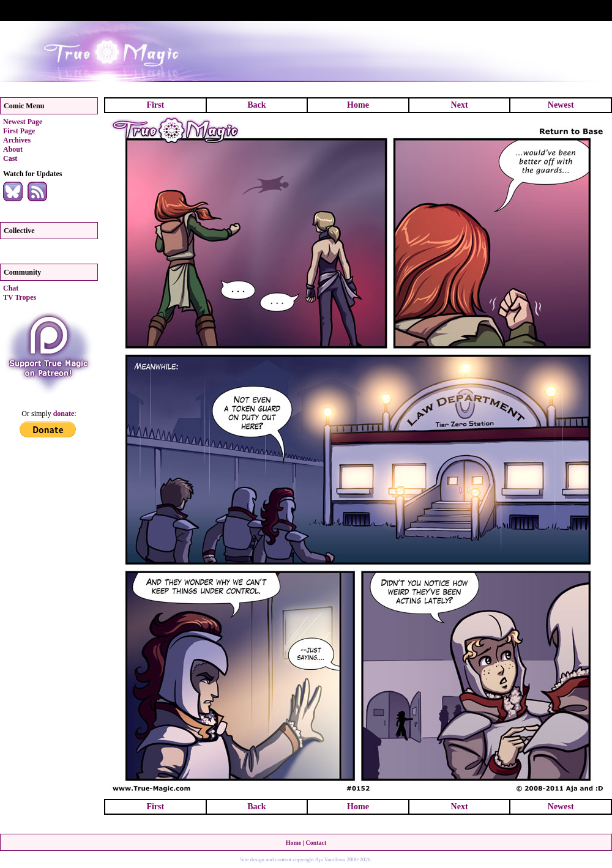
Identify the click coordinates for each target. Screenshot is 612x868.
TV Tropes (20, 297)
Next (460, 105)
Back (256, 105)
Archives (17, 140)
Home (358, 105)
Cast (10, 158)
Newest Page (23, 122)
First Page (19, 131)
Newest (561, 105)
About (13, 149)
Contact (316, 843)
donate (64, 414)
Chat (11, 288)
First (155, 105)
